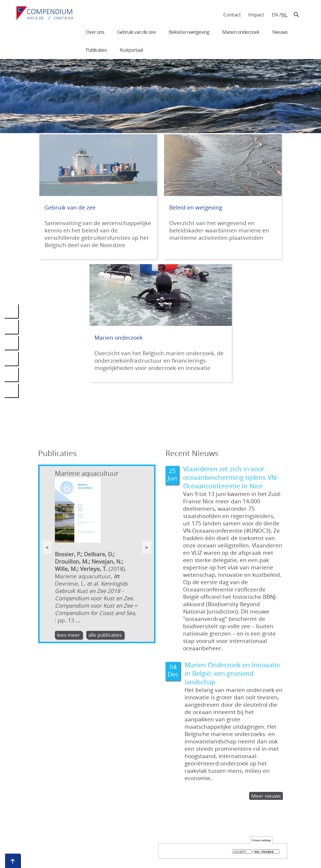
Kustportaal (131, 50)
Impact (256, 15)
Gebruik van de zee (136, 32)
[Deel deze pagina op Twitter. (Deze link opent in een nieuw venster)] (11, 343)
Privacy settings (261, 841)
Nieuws (280, 32)
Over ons (95, 32)
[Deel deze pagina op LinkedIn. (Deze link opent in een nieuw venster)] (11, 311)
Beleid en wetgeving (189, 32)
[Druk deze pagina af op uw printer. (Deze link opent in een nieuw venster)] (11, 390)
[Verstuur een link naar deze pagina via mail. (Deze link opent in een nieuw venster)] (11, 374)
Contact (232, 15)
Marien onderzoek (241, 32)
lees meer (69, 635)
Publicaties (96, 50)
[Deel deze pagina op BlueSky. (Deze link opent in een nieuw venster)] (11, 358)
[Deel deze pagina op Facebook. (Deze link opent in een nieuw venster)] (11, 327)
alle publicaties (105, 635)
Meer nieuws (266, 796)
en (275, 15)
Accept (240, 852)
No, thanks (264, 852)
